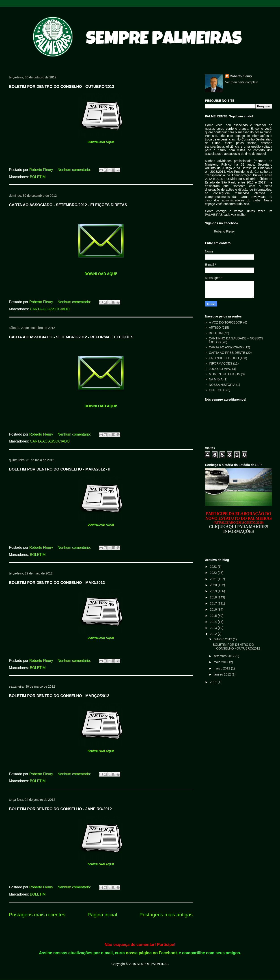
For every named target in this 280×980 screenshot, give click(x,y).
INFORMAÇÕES (221, 363)
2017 (214, 603)
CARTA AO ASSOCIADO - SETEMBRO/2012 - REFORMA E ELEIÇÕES (71, 337)
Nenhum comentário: (75, 170)
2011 (214, 682)
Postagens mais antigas (166, 915)
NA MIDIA (216, 379)
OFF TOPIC (217, 390)
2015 (214, 616)
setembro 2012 (224, 656)
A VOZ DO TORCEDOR (226, 322)
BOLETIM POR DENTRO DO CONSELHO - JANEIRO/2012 (60, 809)
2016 (214, 609)
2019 (214, 591)
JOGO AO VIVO (220, 369)
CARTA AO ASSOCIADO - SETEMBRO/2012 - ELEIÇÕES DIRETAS (68, 205)
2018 (214, 597)
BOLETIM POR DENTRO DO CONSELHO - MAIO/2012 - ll (60, 469)
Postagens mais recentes (37, 915)
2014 (214, 622)
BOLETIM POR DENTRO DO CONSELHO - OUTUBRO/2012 (61, 87)
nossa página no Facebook (152, 953)
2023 (214, 567)
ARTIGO (215, 328)
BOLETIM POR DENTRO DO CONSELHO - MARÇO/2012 (59, 696)
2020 (214, 585)
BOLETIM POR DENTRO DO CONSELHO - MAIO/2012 (57, 583)
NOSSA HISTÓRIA (222, 385)
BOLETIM (38, 177)
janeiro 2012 (223, 674)
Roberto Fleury (241, 76)
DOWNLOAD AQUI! (101, 142)
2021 (214, 579)
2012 (214, 634)
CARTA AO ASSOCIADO (50, 309)
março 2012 (222, 668)
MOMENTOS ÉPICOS (225, 374)
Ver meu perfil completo (242, 82)
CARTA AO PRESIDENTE (227, 353)
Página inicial (102, 915)
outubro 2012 (223, 639)
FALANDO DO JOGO (224, 358)
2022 (214, 573)
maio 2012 (221, 662)
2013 (214, 628)
